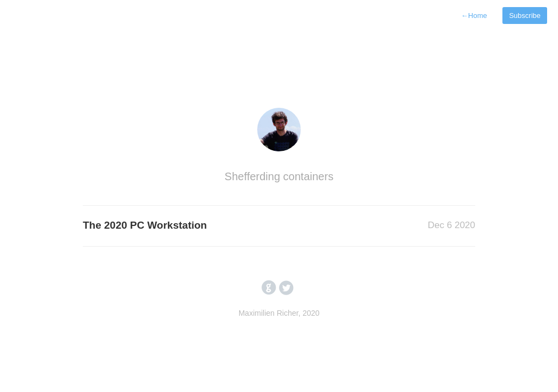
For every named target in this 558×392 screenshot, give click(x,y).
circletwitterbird (286, 288)
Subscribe (525, 16)
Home (474, 16)
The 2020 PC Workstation (145, 225)
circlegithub (269, 288)
